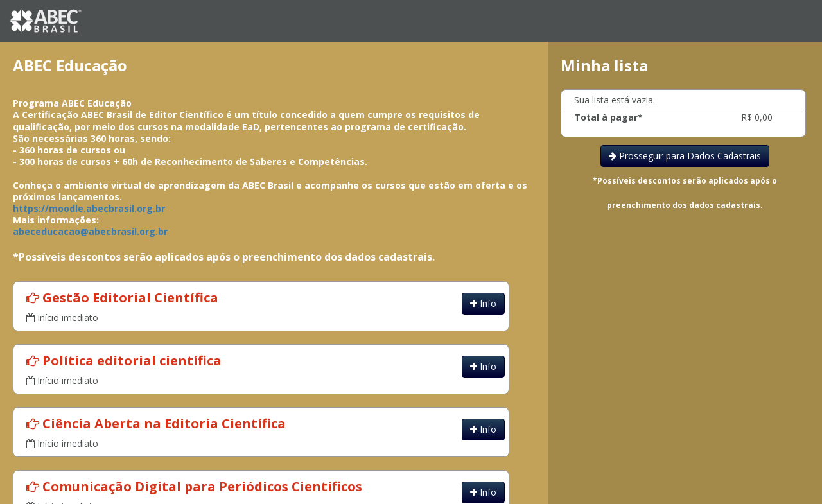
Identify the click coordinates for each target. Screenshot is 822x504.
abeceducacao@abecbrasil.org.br (90, 231)
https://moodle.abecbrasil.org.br (89, 208)
